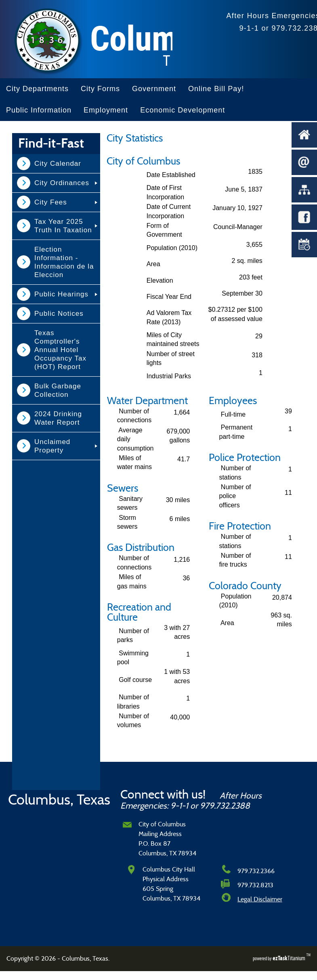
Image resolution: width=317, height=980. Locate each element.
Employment (106, 110)
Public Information (39, 110)
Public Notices (59, 314)
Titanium (290, 958)
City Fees (51, 202)
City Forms (100, 89)
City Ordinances (62, 183)
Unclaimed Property (52, 446)
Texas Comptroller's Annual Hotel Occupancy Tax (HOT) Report (60, 350)
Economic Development (183, 110)
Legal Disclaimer (260, 899)
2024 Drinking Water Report (58, 418)
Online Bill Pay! (216, 89)
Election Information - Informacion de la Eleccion (64, 262)
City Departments (37, 89)
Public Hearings (61, 294)
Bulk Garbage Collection (58, 390)
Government (154, 89)
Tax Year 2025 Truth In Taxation (63, 226)
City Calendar (58, 164)
